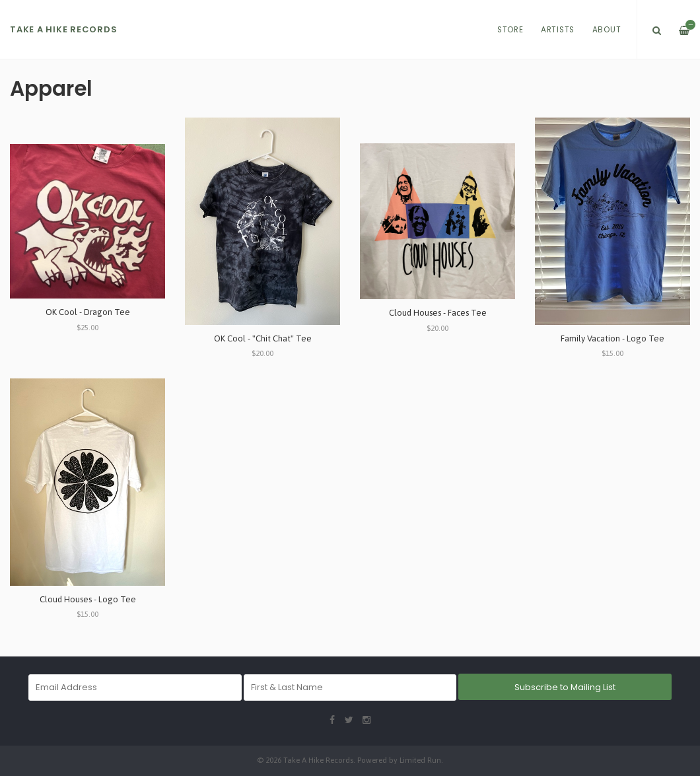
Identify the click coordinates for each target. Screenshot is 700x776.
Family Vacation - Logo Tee (612, 338)
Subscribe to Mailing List (565, 687)
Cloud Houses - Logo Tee (88, 599)
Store (510, 30)
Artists (558, 30)
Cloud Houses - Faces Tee (438, 313)
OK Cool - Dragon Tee (88, 312)
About (607, 30)
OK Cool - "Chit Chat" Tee (263, 338)
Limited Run (420, 760)
